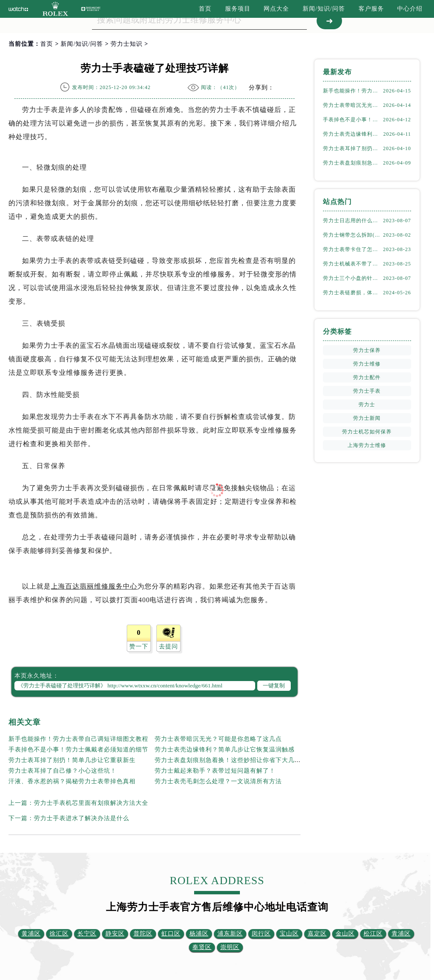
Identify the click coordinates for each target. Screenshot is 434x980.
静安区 (115, 934)
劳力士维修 (367, 364)
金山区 (345, 934)
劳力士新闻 (367, 418)
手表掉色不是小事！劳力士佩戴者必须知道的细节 (78, 750)
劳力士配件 (367, 377)
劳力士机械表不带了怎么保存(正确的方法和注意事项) (353, 264)
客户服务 (371, 9)
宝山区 (289, 934)
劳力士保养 (367, 350)
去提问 (168, 646)
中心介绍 (410, 9)
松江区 (373, 934)
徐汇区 (59, 934)
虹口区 (171, 934)
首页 (205, 9)
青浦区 (401, 934)
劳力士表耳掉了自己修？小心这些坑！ (63, 771)
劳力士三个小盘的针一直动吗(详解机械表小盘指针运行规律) (353, 278)
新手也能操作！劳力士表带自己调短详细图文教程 (78, 739)
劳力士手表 (367, 391)
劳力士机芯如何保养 (367, 432)
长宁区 (87, 934)
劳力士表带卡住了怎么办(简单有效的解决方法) (353, 249)
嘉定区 (317, 934)
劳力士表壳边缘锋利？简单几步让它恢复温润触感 (225, 750)
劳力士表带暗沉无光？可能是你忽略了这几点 (218, 739)
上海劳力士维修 (367, 445)
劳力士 (367, 405)
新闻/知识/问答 (324, 9)
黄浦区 (31, 934)
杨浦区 (199, 934)
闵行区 (261, 934)
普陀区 (143, 934)
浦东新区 (230, 934)
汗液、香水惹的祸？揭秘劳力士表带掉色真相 (72, 781)
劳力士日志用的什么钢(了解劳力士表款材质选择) (353, 221)
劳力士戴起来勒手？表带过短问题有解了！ (215, 771)
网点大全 (276, 9)
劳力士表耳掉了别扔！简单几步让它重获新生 (72, 760)
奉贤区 (202, 947)
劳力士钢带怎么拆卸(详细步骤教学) (353, 235)
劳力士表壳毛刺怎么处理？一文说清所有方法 (218, 781)
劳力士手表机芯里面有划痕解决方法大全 (91, 803)
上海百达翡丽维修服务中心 (94, 586)
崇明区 (230, 947)
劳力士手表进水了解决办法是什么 (82, 818)
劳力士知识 (127, 44)
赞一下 (139, 646)
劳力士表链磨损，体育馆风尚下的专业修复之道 (353, 293)
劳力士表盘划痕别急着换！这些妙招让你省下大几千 (228, 760)
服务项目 (238, 9)
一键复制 (274, 685)
